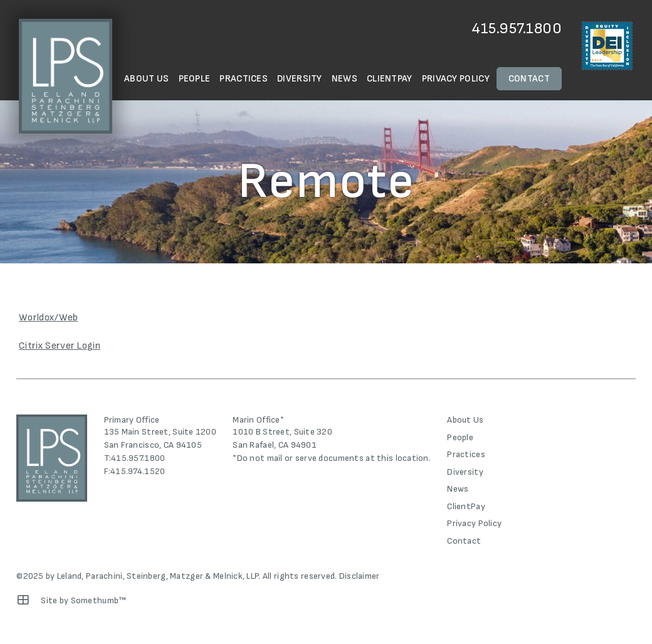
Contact (529, 79)
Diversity (300, 79)
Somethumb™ (99, 600)
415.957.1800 (517, 29)
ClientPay (390, 79)
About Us (146, 79)
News (344, 79)
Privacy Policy (456, 79)
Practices (244, 79)
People (195, 79)
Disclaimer (360, 576)
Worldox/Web (49, 318)
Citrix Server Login (60, 346)
